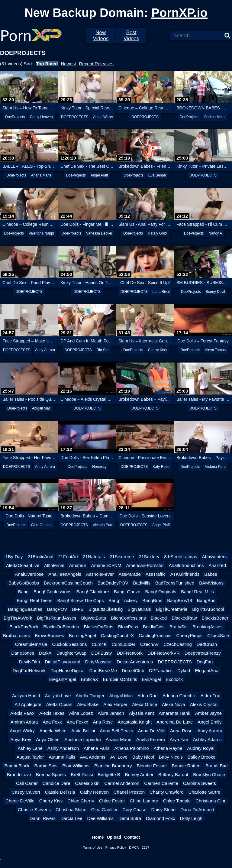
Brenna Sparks (51, 774)
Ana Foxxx (77, 722)
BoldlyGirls (154, 627)
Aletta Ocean (59, 704)
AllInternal (54, 565)
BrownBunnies (49, 635)
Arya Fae (179, 739)
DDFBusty (101, 653)
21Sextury (149, 557)
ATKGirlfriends (185, 574)
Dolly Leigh (191, 818)
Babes (211, 574)
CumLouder (124, 644)
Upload (114, 837)
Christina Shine (71, 810)
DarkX (45, 653)
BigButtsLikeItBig (106, 609)
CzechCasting (177, 644)
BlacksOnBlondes (61, 627)
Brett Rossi (82, 774)
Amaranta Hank (175, 713)
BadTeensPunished (175, 583)
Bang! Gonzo (127, 592)
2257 (146, 847)
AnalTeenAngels (65, 574)
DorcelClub (133, 670)
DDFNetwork (130, 653)
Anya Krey (21, 739)
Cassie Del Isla (60, 792)
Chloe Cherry (81, 801)
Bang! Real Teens (34, 600)
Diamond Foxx (161, 818)
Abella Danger (90, 696)
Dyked (184, 670)
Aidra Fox (210, 696)
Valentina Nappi (41, 233)
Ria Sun (103, 350)
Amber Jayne (208, 713)
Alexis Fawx (22, 713)
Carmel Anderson (122, 783)
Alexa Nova (174, 704)
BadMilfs (142, 583)
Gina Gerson (41, 525)
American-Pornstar (145, 565)
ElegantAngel (63, 679)
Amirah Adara (24, 722)
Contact (132, 837)
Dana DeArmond (197, 810)
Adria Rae (148, 696)
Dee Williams (100, 818)
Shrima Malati (215, 117)
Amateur (78, 565)
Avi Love (119, 757)
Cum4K (99, 644)
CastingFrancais (155, 635)
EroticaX (90, 679)
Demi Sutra (130, 818)
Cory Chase (134, 810)
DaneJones (23, 653)
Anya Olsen (48, 739)
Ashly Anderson (63, 748)
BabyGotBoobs (24, 583)
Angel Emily (209, 722)
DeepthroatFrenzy (203, 653)
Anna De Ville (151, 731)
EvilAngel (151, 679)
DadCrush (207, 644)
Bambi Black (17, 766)
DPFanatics (161, 670)
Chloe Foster (112, 801)
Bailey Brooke (202, 757)
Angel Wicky (103, 117)
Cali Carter (27, 783)
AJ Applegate (28, 704)
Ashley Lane (30, 748)
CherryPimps (190, 635)
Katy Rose (161, 467)
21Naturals (94, 557)
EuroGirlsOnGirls (120, 679)
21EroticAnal (40, 557)
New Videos (101, 36)
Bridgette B (109, 774)
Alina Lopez (81, 713)
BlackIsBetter (215, 618)
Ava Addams (93, 757)
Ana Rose (103, 722)
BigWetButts (94, 618)
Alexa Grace (145, 704)
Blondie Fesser (152, 766)
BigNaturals (139, 609)
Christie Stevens (34, 810)
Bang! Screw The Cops (80, 600)
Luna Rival (161, 292)
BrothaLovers (16, 635)
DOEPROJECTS (75, 117)
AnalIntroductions (186, 565)
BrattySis (179, 627)
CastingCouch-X (117, 635)
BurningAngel (82, 635)
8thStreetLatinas (180, 557)
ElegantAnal (207, 670)
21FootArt (68, 557)
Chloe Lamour (144, 801)
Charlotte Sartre (205, 792)
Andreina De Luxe (175, 722)
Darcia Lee (71, 818)
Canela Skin (87, 783)
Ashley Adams (207, 739)
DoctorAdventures (135, 662)
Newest (68, 64)
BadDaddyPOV (113, 583)
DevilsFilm (29, 662)
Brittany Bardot (173, 774)
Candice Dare (56, 783)
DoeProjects (15, 117)
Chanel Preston (129, 792)
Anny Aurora (45, 350)
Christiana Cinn (211, 801)
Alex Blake (88, 704)
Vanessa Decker (99, 233)
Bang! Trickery (123, 600)
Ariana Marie (41, 175)
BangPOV (57, 609)
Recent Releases (96, 64)
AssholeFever (100, 574)
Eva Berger (157, 175)
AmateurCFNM (106, 565)
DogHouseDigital (68, 670)
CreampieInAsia (31, 644)
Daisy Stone (164, 810)
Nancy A (215, 233)
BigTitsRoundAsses (56, 618)
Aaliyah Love (58, 696)
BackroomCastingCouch (68, 583)
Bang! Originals (161, 592)
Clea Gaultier (105, 810)
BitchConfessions (128, 618)
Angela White (53, 731)
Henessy (99, 467)
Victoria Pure (215, 467)
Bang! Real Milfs (197, 592)
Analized (217, 565)
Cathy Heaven (41, 117)
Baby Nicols (171, 757)
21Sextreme (122, 557)
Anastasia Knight (135, 722)
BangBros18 (180, 600)
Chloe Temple (177, 801)
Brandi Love (19, 774)
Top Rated (47, 64)
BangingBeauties (25, 609)
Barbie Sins (46, 766)
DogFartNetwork (29, 670)
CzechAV (149, 644)
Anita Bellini (83, 731)
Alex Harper (115, 704)
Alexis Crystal (204, 704)
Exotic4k (174, 679)
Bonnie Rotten (186, 766)
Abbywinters (214, 557)
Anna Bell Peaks (116, 731)
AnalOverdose (29, 574)
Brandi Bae (217, 766)
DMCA (134, 847)
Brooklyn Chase (209, 774)
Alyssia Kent (142, 713)
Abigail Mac (41, 408)
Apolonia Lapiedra (83, 739)
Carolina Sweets (200, 783)
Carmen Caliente (161, 783)
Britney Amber (139, 774)
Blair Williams (76, 766)
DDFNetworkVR (164, 653)
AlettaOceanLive (23, 565)
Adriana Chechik (179, 696)
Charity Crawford (167, 792)
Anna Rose (181, 731)
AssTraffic (156, 574)
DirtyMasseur (98, 662)
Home (98, 837)
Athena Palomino (131, 748)
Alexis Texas (52, 713)
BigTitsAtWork (18, 618)
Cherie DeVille (20, 801)
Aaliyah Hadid (26, 696)
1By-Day (14, 557)
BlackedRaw (184, 618)
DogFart (205, 662)
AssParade (130, 574)
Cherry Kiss (157, 350)
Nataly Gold (157, 233)
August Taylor (30, 757)
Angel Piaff (99, 175)
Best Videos (131, 36)
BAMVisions (211, 583)
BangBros (152, 600)
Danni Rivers (43, 818)
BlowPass (128, 627)
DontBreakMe (103, 670)
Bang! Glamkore (93, 592)
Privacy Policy (116, 847)
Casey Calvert (26, 792)
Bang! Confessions (53, 592)
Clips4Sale (218, 635)
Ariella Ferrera (151, 739)
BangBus (206, 600)
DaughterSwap (71, 653)
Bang (23, 592)
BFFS (78, 609)
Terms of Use (93, 847)
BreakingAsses (208, 627)
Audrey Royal (201, 748)
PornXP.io (179, 13)
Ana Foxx (52, 722)
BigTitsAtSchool (208, 609)
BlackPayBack (24, 627)
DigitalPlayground (63, 662)
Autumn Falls (62, 757)
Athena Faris (97, 748)
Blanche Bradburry (113, 766)
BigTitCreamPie (172, 609)
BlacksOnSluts (99, 627)
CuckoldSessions (69, 644)
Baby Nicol (143, 757)
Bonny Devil (215, 292)
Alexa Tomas (215, 350)
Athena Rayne (168, 748)
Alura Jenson (111, 713)
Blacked (159, 618)
